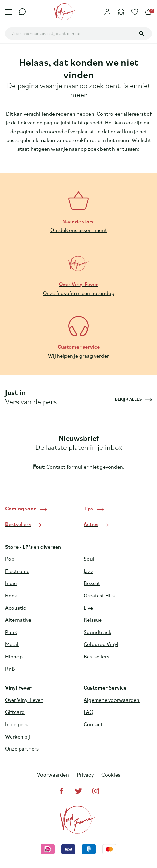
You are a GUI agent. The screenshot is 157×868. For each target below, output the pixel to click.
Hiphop (14, 657)
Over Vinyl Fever (24, 700)
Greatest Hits (99, 596)
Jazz (88, 572)
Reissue (93, 620)
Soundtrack (98, 633)
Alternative (18, 620)
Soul (89, 559)
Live (88, 608)
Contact (93, 725)
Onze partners (22, 749)
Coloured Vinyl (101, 645)
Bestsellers (96, 657)
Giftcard (15, 712)
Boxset (92, 584)
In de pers (16, 725)
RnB (10, 669)
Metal (12, 645)
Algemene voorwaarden (112, 700)
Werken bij (18, 737)
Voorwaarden (53, 775)
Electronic (17, 572)
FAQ (88, 712)
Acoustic (16, 608)
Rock (11, 596)
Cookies (111, 775)
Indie (11, 584)
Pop (10, 559)
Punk (11, 633)
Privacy (85, 775)
